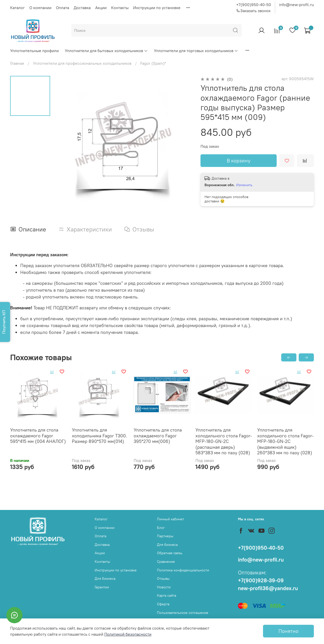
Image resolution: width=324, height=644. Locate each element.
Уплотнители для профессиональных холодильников (82, 63)
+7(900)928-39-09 (261, 580)
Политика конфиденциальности (183, 570)
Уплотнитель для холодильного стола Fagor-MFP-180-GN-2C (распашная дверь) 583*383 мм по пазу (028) (224, 441)
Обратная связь (170, 553)
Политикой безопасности (128, 634)
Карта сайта (167, 595)
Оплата (63, 8)
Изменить (244, 185)
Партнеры (165, 536)
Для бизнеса (105, 578)
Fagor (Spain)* (153, 63)
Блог (161, 528)
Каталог (17, 8)
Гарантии (102, 587)
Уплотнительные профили (34, 51)
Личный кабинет (170, 519)
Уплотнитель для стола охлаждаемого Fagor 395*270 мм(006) (158, 436)
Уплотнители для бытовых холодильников (106, 51)
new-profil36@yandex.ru (268, 588)
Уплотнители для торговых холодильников (196, 51)
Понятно (288, 631)
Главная (17, 63)
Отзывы (163, 578)
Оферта (163, 604)
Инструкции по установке (157, 8)
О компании (40, 8)
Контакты (120, 8)
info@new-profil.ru (296, 5)
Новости (164, 587)
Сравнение (166, 562)
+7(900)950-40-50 (254, 5)
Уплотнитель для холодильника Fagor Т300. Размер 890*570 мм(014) (99, 436)
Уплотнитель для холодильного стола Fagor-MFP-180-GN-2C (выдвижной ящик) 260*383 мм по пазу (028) (285, 441)
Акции (101, 8)
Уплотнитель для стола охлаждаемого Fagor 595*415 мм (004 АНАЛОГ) (38, 436)
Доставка (82, 8)
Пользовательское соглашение (183, 613)
